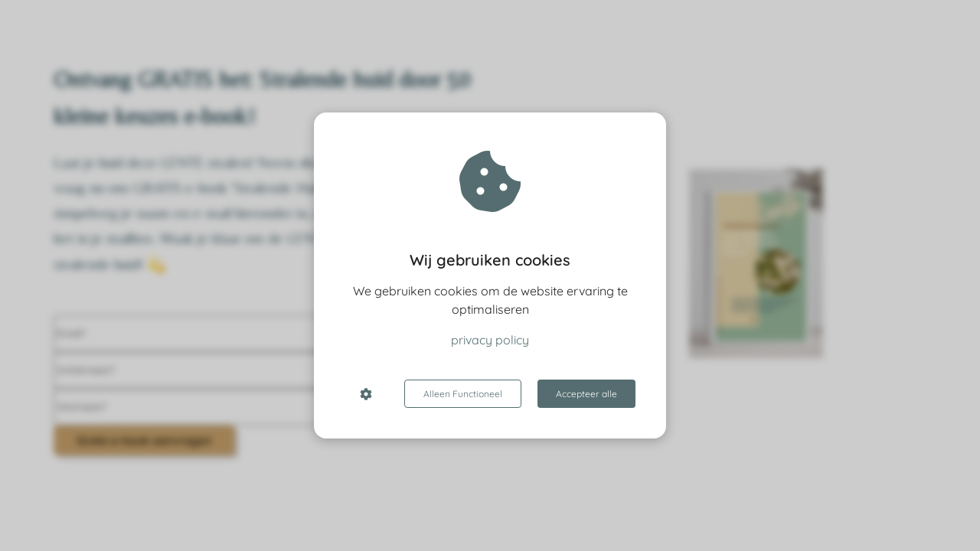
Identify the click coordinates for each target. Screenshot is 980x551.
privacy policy (490, 340)
